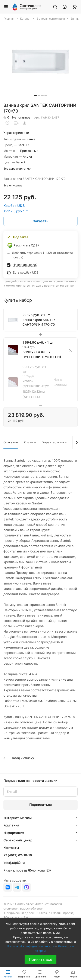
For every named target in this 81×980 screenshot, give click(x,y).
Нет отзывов (21, 117)
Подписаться (40, 805)
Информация (14, 833)
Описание (11, 442)
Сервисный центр (18, 840)
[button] (35, 95)
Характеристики (54, 442)
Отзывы (30, 442)
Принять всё (40, 959)
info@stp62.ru (14, 863)
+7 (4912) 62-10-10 (18, 855)
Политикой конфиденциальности (31, 946)
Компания (11, 825)
